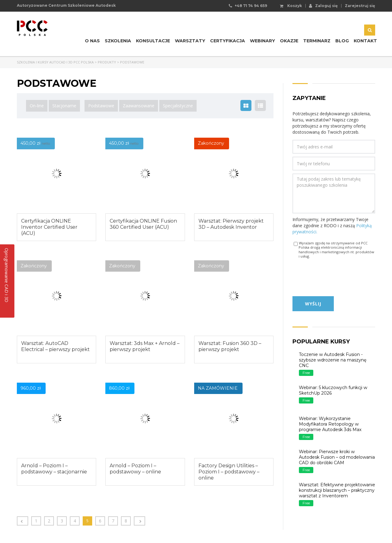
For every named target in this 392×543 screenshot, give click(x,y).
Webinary (262, 41)
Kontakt (365, 41)
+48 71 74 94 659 (251, 6)
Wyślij (313, 304)
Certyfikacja (228, 41)
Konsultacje (153, 41)
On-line (37, 106)
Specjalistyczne (178, 106)
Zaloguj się (323, 6)
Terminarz (317, 41)
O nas (92, 41)
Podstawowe (101, 106)
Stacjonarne (64, 106)
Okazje (289, 41)
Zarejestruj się (360, 6)
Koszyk (291, 6)
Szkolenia (118, 41)
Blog (342, 41)
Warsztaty (190, 41)
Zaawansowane (139, 106)
